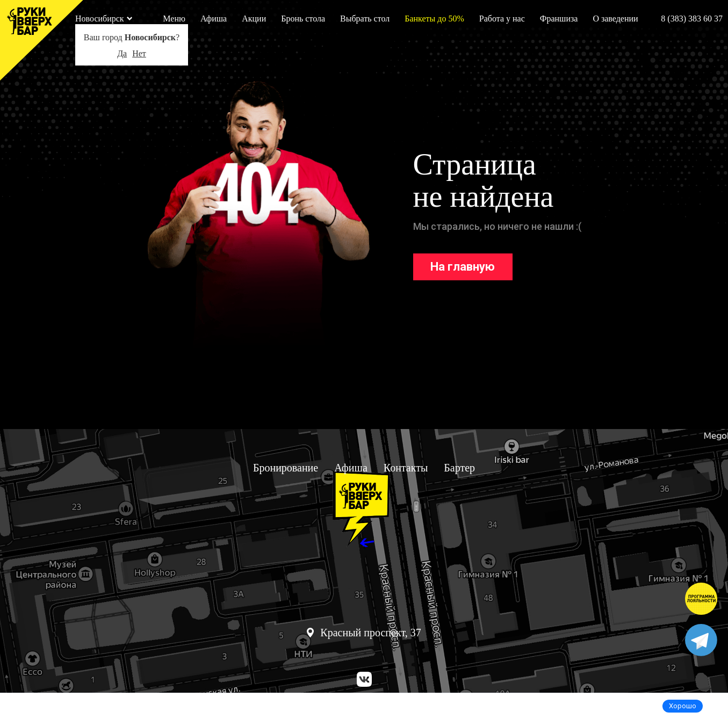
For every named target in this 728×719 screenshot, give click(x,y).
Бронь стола (303, 19)
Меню (174, 19)
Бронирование (286, 468)
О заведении (615, 19)
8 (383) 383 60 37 (692, 19)
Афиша (214, 19)
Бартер (459, 468)
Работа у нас (502, 19)
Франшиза (559, 19)
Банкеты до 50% (434, 19)
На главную (463, 267)
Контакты (406, 468)
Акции (254, 19)
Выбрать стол (365, 19)
